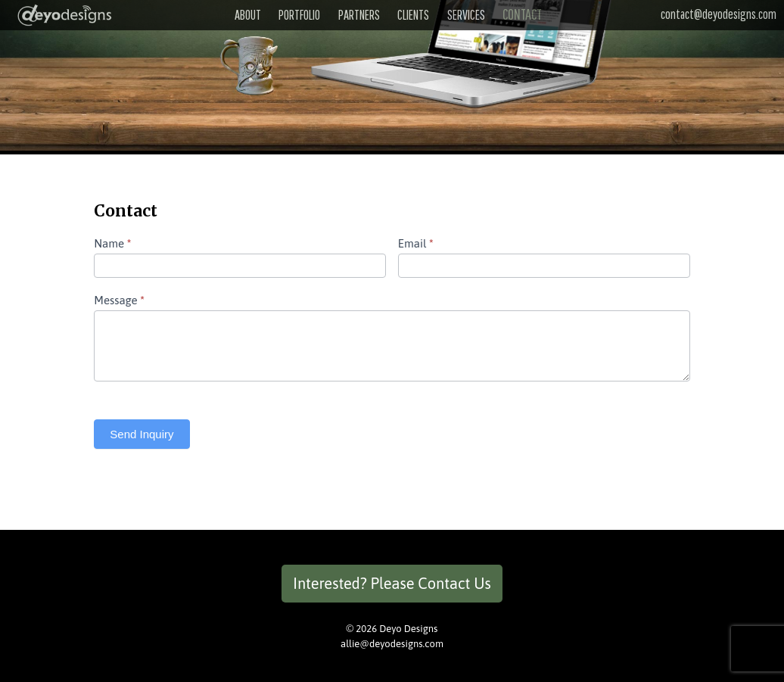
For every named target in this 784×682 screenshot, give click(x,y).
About (248, 15)
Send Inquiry (142, 434)
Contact (522, 14)
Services (466, 15)
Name (112, 243)
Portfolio (299, 15)
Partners (359, 15)
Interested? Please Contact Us (392, 583)
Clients (413, 15)
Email (416, 243)
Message (119, 300)
